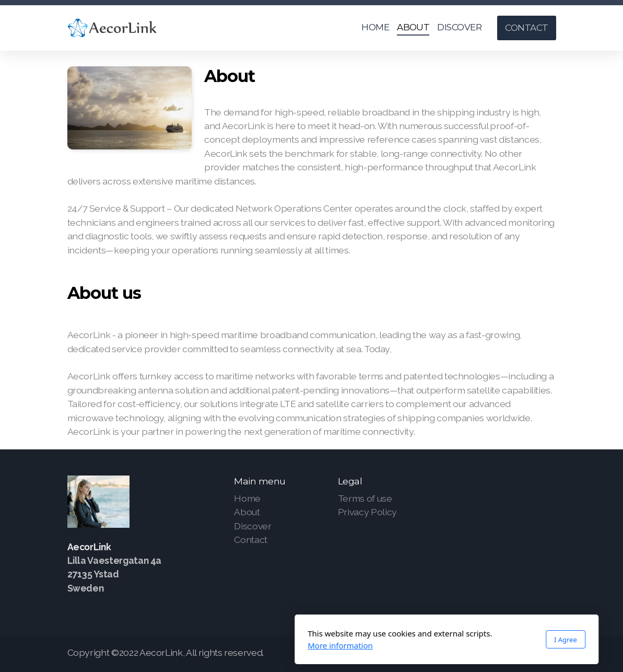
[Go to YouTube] (548, 654)
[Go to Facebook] (517, 654)
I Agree (430, 640)
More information (205, 645)
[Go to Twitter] (533, 654)
